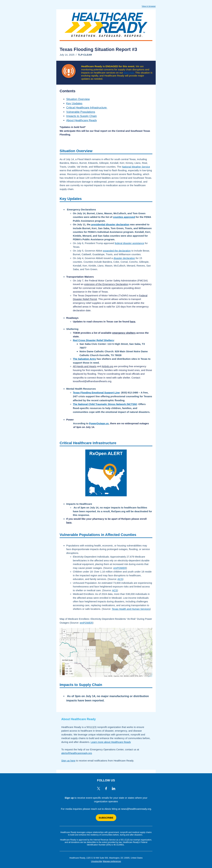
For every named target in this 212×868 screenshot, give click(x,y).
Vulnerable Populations (81, 112)
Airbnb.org (107, 366)
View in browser (149, 6)
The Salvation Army (84, 359)
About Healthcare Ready (82, 120)
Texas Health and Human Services (131, 609)
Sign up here (68, 761)
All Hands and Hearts (85, 366)
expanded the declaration (117, 251)
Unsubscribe (97, 861)
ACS (120, 579)
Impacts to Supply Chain (81, 116)
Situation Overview (78, 99)
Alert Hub (129, 73)
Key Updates (74, 103)
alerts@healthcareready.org (77, 753)
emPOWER (120, 568)
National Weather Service (136, 167)
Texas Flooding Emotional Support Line (96, 393)
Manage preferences (112, 861)
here (133, 321)
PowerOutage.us (99, 423)
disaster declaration (124, 258)
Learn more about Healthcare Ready (111, 742)
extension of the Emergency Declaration (106, 284)
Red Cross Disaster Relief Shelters (93, 340)
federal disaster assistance (130, 243)
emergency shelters (124, 333)
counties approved (124, 217)
